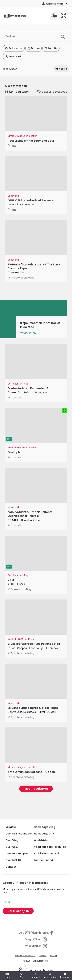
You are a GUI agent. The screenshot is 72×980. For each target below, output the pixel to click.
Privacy (54, 956)
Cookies (43, 956)
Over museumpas (17, 853)
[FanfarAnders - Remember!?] (36, 373)
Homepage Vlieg (45, 827)
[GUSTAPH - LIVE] (36, 435)
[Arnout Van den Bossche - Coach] (36, 755)
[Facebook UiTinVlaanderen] (36, 933)
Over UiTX (12, 847)
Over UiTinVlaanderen (19, 834)
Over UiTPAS (13, 860)
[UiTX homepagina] (64, 16)
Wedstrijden (42, 840)
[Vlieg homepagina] (54, 16)
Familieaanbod (43, 860)
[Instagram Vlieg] (36, 946)
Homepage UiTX (44, 834)
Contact (11, 867)
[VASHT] (36, 565)
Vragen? (11, 827)
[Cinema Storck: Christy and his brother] (36, 123)
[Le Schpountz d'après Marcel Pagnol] (36, 693)
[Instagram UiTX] (36, 939)
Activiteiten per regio (47, 853)
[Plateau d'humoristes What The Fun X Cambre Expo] (36, 251)
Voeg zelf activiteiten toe (50, 847)
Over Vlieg (12, 840)
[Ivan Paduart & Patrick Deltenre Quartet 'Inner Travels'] (36, 499)
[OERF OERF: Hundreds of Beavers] (36, 185)
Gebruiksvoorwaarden (25, 956)
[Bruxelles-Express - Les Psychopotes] (36, 629)
